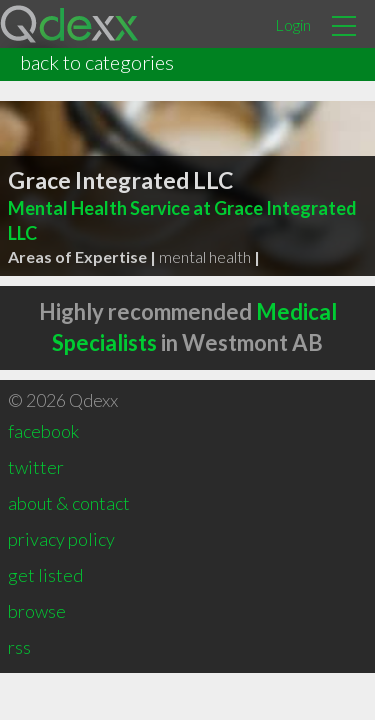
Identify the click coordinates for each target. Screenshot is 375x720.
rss (19, 647)
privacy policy (61, 539)
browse (37, 611)
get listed (45, 575)
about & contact (69, 503)
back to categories (97, 62)
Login (293, 24)
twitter (36, 467)
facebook (43, 431)
